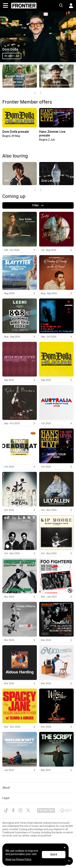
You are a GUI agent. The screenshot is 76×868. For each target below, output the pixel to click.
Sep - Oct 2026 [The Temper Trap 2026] (56, 337)
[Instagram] (20, 810)
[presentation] (35, 93)
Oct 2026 (56, 423)
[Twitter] (28, 810)
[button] (70, 6)
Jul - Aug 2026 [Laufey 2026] (56, 250)
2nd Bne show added (56, 80)
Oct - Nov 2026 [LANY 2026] (20, 553)
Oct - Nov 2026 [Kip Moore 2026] (56, 553)
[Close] (65, 848)
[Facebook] (13, 810)
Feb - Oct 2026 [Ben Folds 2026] (20, 250)
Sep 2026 (20, 380)
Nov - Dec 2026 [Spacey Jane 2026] (20, 727)
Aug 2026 (20, 293)
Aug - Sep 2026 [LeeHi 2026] (20, 337)
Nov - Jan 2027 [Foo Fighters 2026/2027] (56, 597)
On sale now (14, 82)
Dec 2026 (56, 727)
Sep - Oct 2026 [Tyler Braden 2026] (20, 423)
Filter (38, 205)
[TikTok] (6, 810)
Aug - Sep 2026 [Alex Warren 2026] (56, 293)
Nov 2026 (20, 597)
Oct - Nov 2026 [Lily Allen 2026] (56, 510)
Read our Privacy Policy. (19, 859)
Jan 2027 (20, 770)
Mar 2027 (56, 770)
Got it (54, 854)
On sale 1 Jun (12, 56)
